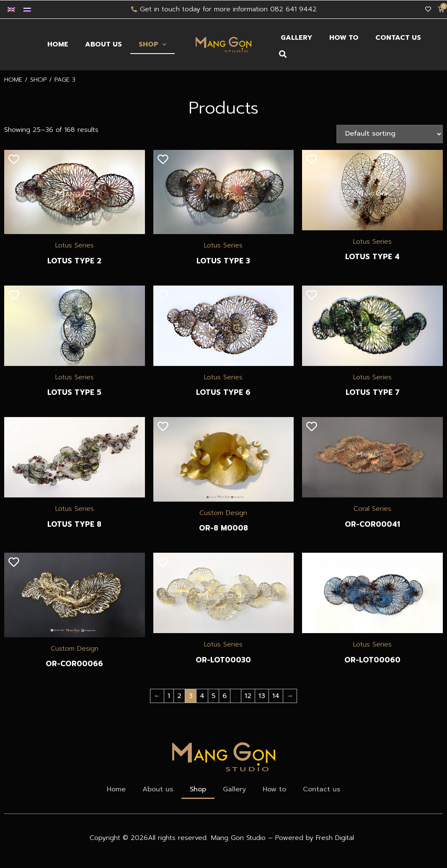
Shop (152, 45)
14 (276, 696)
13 (262, 696)
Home (58, 44)
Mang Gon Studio (240, 838)
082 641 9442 (293, 9)
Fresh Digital (335, 838)
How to (344, 38)
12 (248, 696)
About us (103, 44)
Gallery (297, 38)
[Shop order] (390, 134)
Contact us (398, 38)
